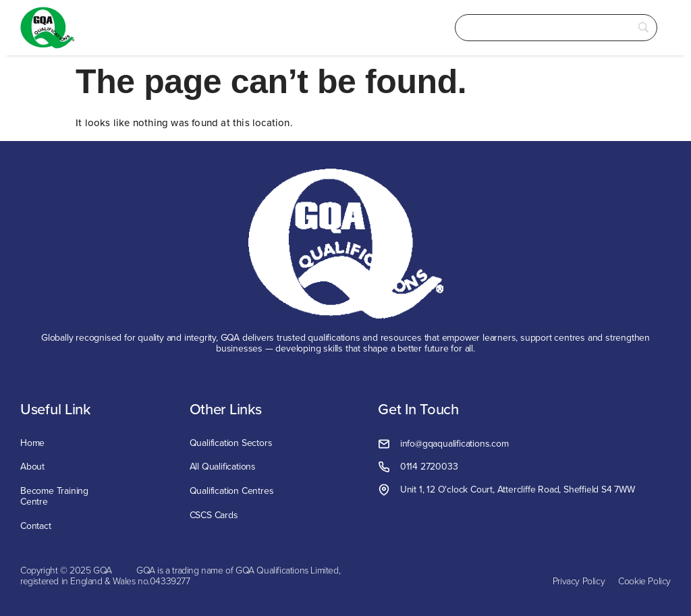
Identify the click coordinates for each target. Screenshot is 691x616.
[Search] (556, 28)
